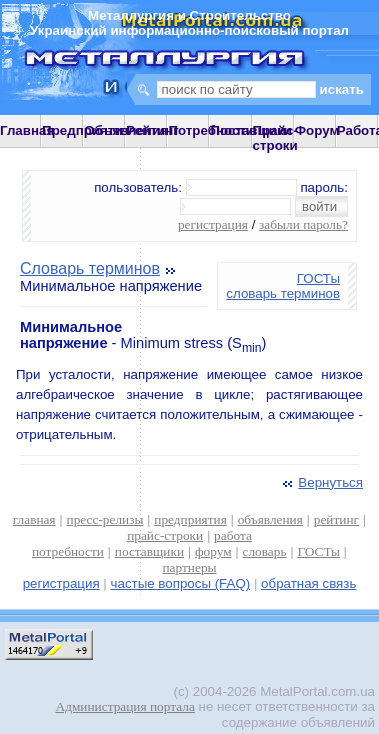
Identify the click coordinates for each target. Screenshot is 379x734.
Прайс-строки (275, 138)
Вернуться (321, 482)
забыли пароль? (303, 224)
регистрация (213, 224)
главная (34, 519)
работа (233, 535)
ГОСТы (318, 278)
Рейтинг (152, 130)
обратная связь (308, 583)
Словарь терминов (90, 268)
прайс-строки (165, 535)
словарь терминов (283, 293)
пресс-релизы (105, 519)
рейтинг (336, 519)
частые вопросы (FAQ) (181, 583)
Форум (317, 130)
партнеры (189, 567)
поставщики (149, 551)
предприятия (190, 519)
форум (213, 551)
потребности (68, 551)
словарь (265, 551)
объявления (270, 519)
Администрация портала (125, 706)
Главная (27, 130)
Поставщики (250, 130)
